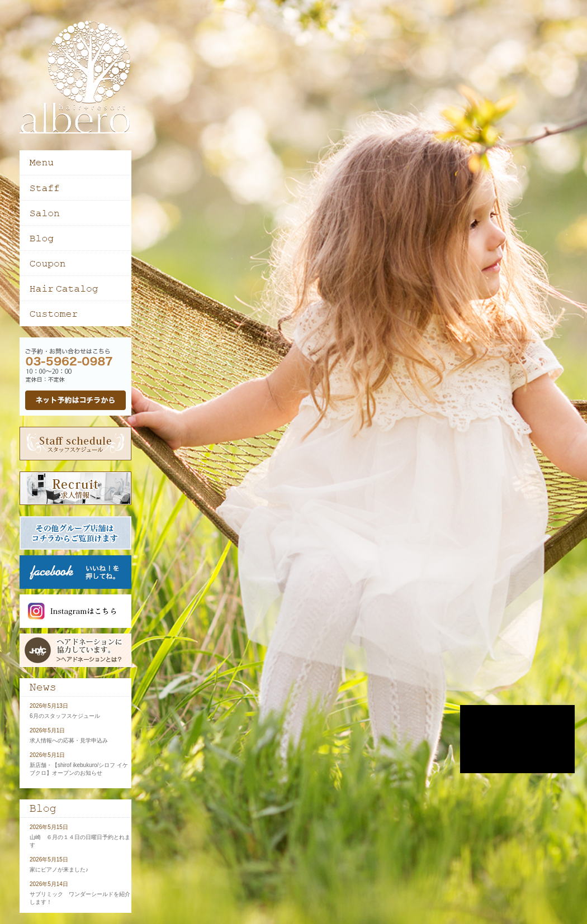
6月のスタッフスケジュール (65, 716)
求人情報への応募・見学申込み (69, 740)
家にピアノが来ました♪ (59, 870)
